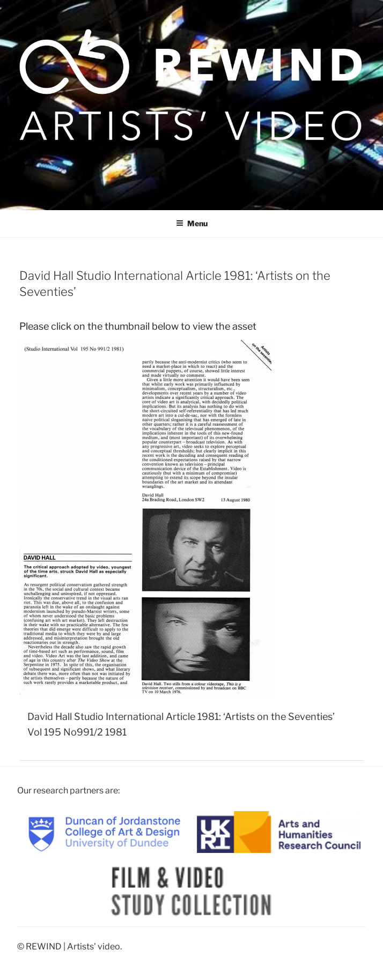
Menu (192, 223)
